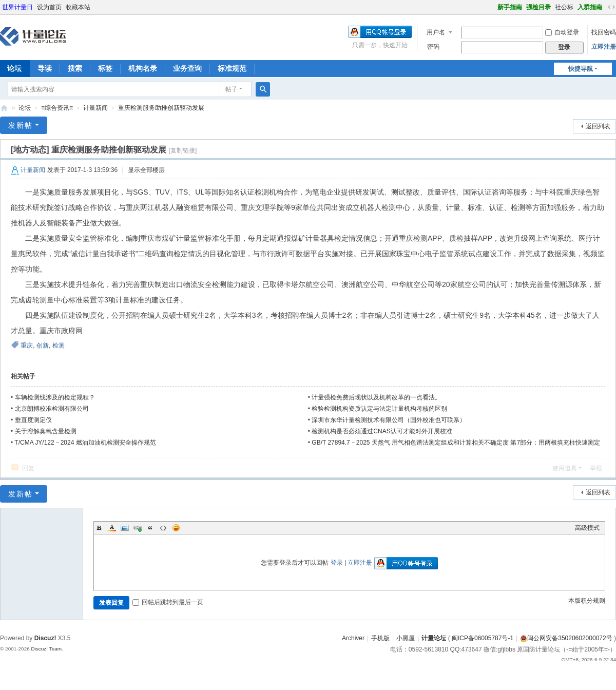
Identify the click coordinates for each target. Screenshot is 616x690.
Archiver (353, 638)
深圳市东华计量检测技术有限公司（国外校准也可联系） (389, 420)
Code (163, 528)
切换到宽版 (611, 7)
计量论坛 (4, 108)
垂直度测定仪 (33, 420)
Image (125, 528)
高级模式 (587, 528)
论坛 (25, 108)
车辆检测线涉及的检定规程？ (55, 397)
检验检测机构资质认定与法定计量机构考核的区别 (379, 409)
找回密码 (604, 32)
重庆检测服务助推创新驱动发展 (161, 108)
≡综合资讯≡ (57, 108)
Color (112, 528)
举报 (596, 468)
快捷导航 (581, 69)
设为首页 (49, 7)
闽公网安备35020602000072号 (566, 638)
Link (138, 528)
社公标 (564, 7)
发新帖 (21, 125)
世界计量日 (17, 7)
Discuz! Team (46, 649)
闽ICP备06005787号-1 (483, 638)
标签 (105, 68)
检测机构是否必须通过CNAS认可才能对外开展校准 (382, 431)
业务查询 (187, 68)
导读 (45, 68)
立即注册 (604, 47)
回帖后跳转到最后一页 (168, 602)
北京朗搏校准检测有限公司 (52, 409)
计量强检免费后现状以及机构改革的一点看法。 (376, 397)
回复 (28, 468)
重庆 (27, 346)
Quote (150, 528)
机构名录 (143, 68)
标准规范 (232, 68)
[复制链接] (183, 150)
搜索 (75, 68)
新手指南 (510, 7)
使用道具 (565, 468)
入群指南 (590, 7)
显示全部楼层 (146, 170)
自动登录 (562, 32)
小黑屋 (406, 638)
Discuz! (45, 638)
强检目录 (538, 7)
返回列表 (598, 126)
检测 (59, 346)
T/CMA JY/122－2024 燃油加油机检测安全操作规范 (85, 443)
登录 (337, 563)
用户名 (436, 32)
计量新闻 (95, 108)
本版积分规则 (587, 601)
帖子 (232, 89)
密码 (433, 47)
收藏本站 (78, 7)
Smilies (176, 528)
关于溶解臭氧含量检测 (46, 431)
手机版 (380, 638)
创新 (43, 346)
